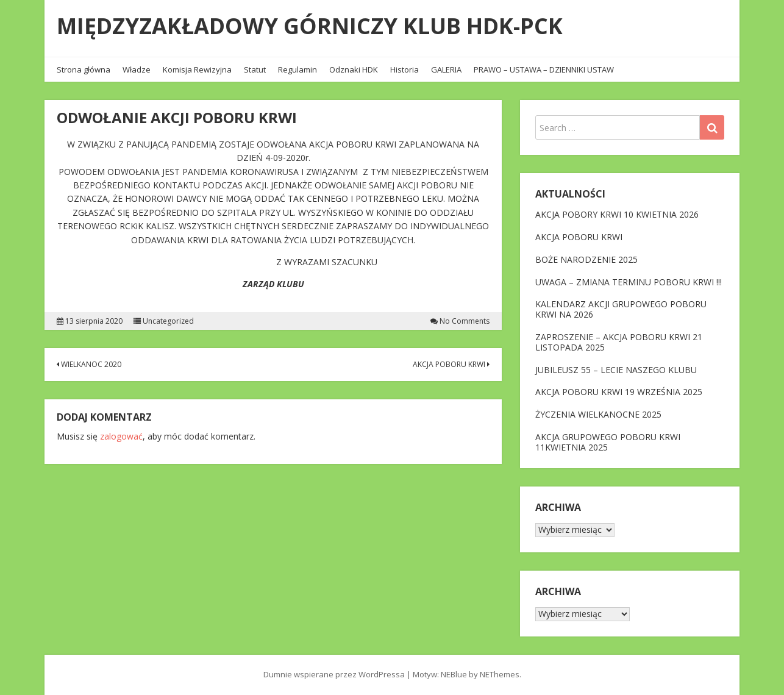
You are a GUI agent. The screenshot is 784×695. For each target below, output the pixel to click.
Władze (137, 69)
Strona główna (84, 69)
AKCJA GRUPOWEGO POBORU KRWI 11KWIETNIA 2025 (608, 442)
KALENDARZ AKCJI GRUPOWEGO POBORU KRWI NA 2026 (621, 309)
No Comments (465, 321)
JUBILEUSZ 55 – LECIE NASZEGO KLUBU (616, 370)
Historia (404, 69)
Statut (255, 69)
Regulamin (298, 69)
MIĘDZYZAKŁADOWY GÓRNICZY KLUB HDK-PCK (310, 26)
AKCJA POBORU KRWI (451, 364)
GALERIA (446, 69)
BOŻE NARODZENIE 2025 (586, 259)
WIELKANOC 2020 (89, 364)
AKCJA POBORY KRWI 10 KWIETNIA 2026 (617, 214)
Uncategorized (168, 321)
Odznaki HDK (354, 69)
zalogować (121, 436)
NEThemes (500, 674)
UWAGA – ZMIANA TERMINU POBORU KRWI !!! (629, 282)
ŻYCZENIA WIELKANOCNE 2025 (598, 414)
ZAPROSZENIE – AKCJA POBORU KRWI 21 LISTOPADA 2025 (619, 342)
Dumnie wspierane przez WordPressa (334, 674)
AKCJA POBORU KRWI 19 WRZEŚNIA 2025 (619, 392)
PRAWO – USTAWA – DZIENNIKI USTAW (544, 69)
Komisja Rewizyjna (197, 69)
